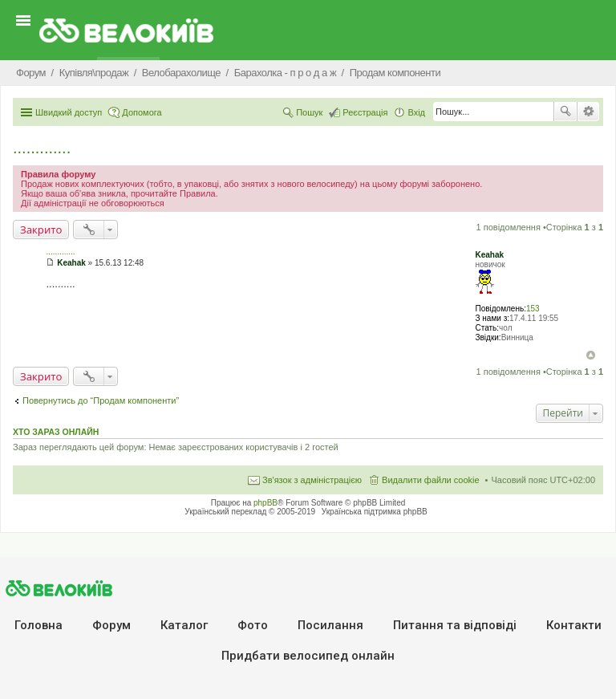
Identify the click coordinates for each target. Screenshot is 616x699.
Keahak (489, 255)
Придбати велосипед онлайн (308, 656)
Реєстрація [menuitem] (365, 112)
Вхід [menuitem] (416, 112)
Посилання (330, 625)
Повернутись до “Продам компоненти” (101, 400)
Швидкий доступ (69, 112)
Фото (253, 625)
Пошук (565, 112)
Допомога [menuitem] (142, 112)
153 (533, 309)
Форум (111, 625)
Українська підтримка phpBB (375, 512)
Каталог (184, 625)
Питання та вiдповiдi (455, 625)
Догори (591, 355)
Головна (38, 625)
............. (42, 148)
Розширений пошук (588, 112)
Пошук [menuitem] (309, 112)
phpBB (265, 503)
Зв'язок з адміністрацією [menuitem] (312, 480)
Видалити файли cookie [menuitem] (431, 480)
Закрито (41, 230)
